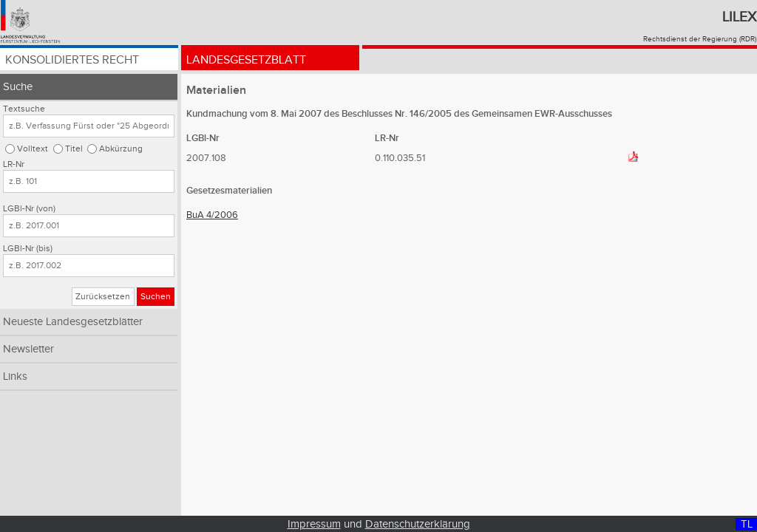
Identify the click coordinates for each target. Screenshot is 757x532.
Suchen (156, 297)
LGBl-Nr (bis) (28, 249)
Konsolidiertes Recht (72, 61)
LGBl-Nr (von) (29, 209)
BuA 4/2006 (212, 215)
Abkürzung (121, 149)
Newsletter (28, 349)
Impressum (314, 524)
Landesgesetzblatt (246, 61)
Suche (18, 87)
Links (15, 376)
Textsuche (24, 109)
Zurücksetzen (103, 297)
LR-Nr (14, 164)
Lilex (739, 17)
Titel (74, 149)
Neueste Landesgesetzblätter (73, 322)
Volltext (33, 149)
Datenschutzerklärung (418, 524)
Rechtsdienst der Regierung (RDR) (700, 39)
